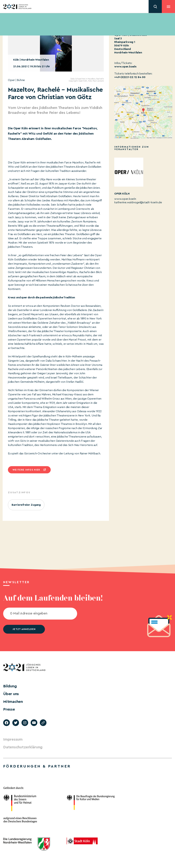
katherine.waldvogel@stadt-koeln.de (138, 202)
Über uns (11, 694)
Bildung (10, 686)
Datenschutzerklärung (23, 747)
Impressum (13, 739)
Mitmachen (13, 702)
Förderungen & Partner (37, 766)
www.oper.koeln (125, 67)
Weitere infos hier (26, 470)
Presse (9, 709)
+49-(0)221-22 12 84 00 (130, 77)
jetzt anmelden (24, 629)
